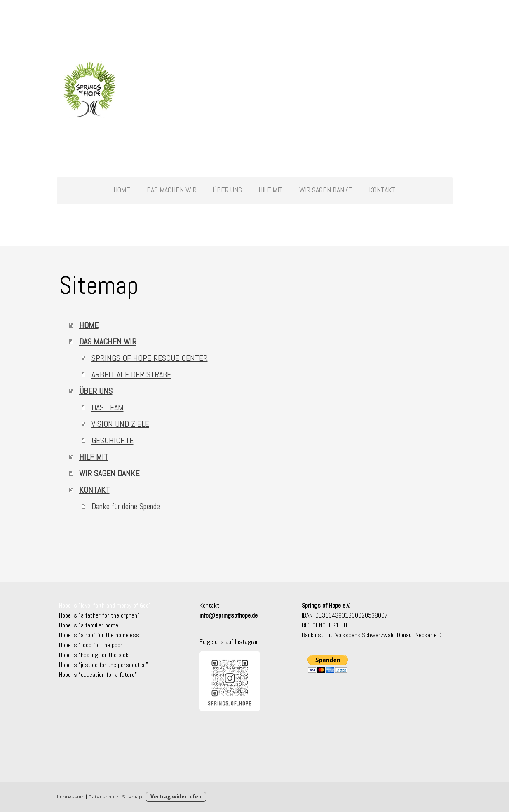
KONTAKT (382, 190)
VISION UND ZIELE (120, 424)
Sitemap (132, 796)
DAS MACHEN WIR (172, 190)
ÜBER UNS (228, 190)
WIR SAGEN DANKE (326, 190)
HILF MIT (271, 190)
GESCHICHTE (113, 440)
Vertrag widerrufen (176, 796)
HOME (122, 190)
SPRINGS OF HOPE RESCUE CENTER (150, 358)
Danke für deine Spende (126, 506)
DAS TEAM (108, 407)
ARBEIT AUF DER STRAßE (131, 374)
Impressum (71, 796)
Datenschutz (103, 796)
